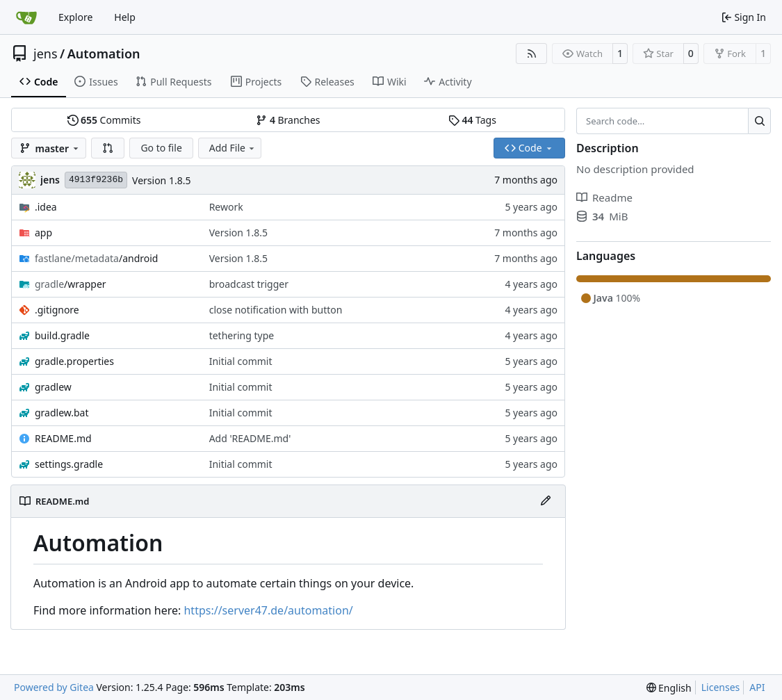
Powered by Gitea (54, 687)
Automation (104, 54)
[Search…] (759, 121)
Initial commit (241, 361)
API (757, 687)
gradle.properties (74, 361)
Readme (604, 197)
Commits (104, 120)
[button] (108, 148)
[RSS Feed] (532, 54)
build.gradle (62, 335)
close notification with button (276, 310)
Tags (472, 120)
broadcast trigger (249, 284)
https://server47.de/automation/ (268, 610)
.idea (46, 207)
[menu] (669, 688)
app (43, 233)
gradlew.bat (62, 413)
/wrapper (71, 284)
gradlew (53, 387)
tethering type (242, 335)
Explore (75, 17)
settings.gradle (69, 464)
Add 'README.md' (250, 438)
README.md (63, 438)
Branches (288, 120)
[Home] (26, 17)
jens (46, 54)
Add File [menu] (233, 148)
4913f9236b (96, 180)
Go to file (161, 148)
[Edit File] (546, 501)
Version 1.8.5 (161, 180)
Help (125, 17)
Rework (226, 207)
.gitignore (57, 310)
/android (96, 258)
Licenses (721, 687)
